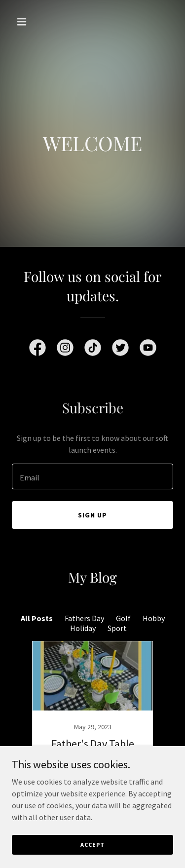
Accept (92, 845)
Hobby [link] (154, 618)
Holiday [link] (83, 628)
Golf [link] (123, 618)
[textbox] (92, 476)
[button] (24, 22)
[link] (37, 350)
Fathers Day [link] (84, 618)
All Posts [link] (37, 618)
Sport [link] (117, 628)
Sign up (92, 515)
